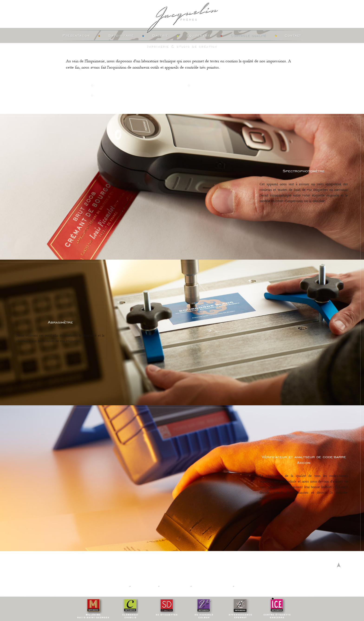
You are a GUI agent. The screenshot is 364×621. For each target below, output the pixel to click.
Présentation (76, 36)
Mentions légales (212, 586)
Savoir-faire (121, 36)
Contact (293, 36)
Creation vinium (253, 586)
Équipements (199, 36)
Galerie (160, 36)
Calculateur (175, 586)
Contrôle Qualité (249, 36)
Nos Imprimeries (111, 586)
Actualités (145, 586)
